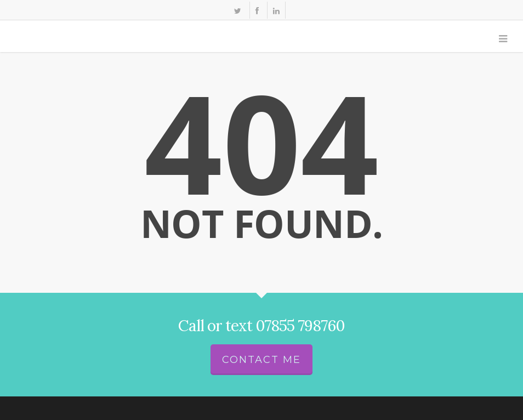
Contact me (261, 360)
